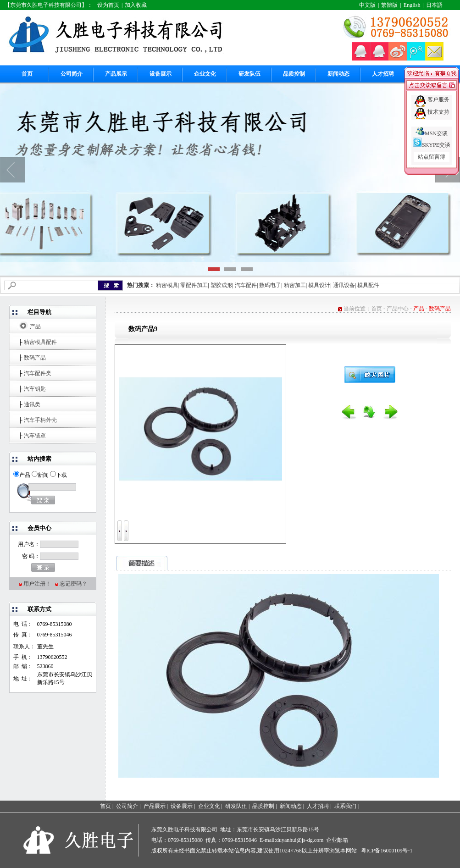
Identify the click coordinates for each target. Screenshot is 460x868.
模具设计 (319, 285)
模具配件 (368, 285)
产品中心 (398, 309)
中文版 (367, 5)
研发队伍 (249, 74)
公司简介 (72, 74)
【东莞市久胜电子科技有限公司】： (49, 5)
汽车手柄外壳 (40, 420)
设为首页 (108, 5)
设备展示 (161, 74)
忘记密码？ (73, 584)
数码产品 (35, 358)
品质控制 (294, 74)
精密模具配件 (40, 342)
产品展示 (116, 74)
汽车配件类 (38, 373)
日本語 (434, 5)
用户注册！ (37, 584)
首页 (27, 74)
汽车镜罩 (35, 436)
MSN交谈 (432, 133)
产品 (35, 326)
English (412, 5)
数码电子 (270, 285)
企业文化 (205, 74)
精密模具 (167, 285)
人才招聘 (383, 74)
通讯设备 (344, 285)
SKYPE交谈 (432, 145)
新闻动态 (338, 74)
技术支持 (438, 112)
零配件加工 (194, 285)
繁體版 (389, 5)
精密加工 (295, 285)
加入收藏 (136, 5)
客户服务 (438, 100)
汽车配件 (246, 285)
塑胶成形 (222, 285)
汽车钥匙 (35, 389)
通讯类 (32, 404)
